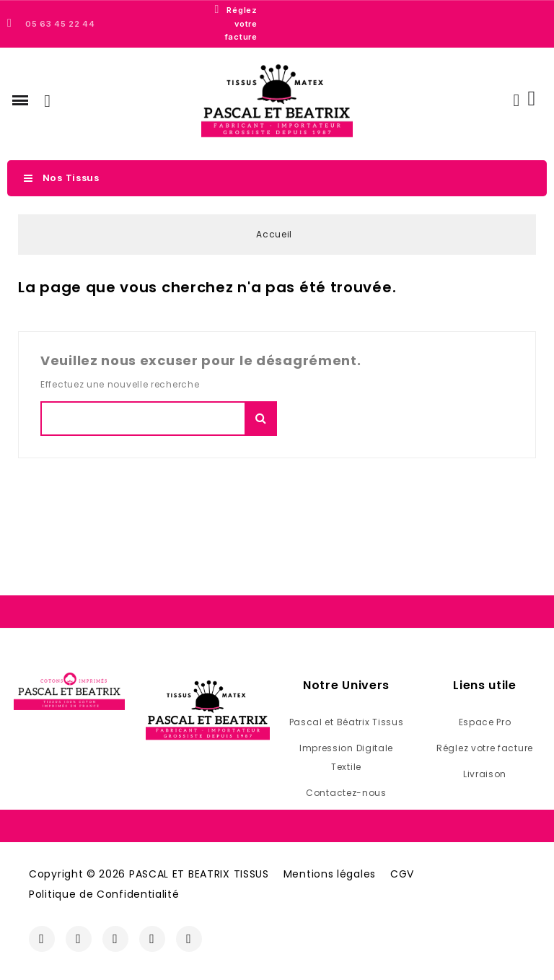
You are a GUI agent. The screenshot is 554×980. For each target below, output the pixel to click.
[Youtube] (152, 939)
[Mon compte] (516, 100)
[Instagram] (79, 939)
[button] (20, 100)
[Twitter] (115, 939)
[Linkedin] (189, 939)
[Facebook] (42, 939)
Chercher (261, 419)
